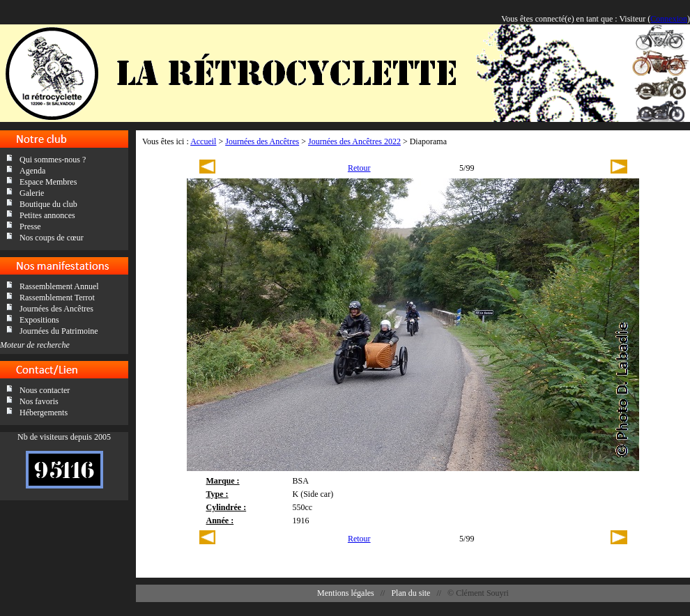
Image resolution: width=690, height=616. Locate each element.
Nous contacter (45, 390)
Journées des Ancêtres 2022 (354, 141)
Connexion (669, 19)
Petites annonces (47, 215)
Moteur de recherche (35, 345)
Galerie (32, 193)
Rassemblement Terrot (57, 298)
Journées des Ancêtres (56, 309)
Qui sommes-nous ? (53, 160)
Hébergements (44, 413)
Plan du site (411, 593)
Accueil (203, 141)
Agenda (32, 171)
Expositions (39, 320)
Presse (30, 226)
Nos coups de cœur (52, 238)
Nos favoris (39, 401)
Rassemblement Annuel (59, 286)
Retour (359, 168)
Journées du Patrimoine (59, 331)
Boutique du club (48, 204)
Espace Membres (48, 182)
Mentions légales (346, 593)
